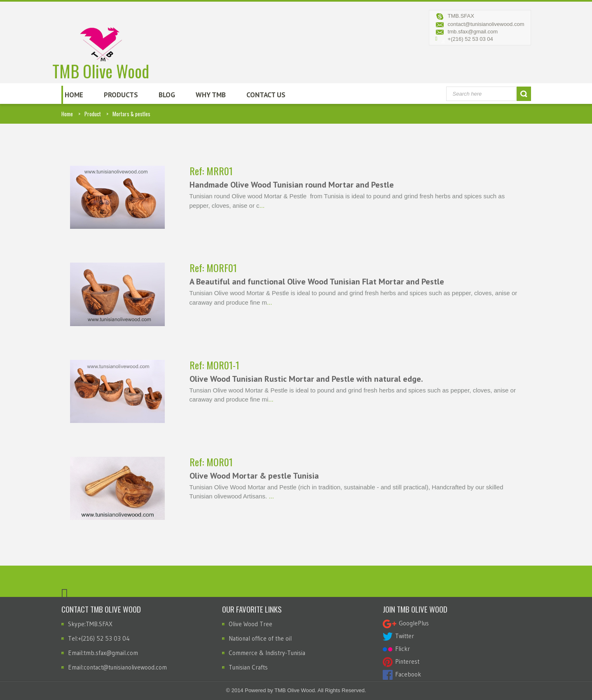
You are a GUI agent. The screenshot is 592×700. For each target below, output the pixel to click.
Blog (167, 95)
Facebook (402, 674)
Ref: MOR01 (211, 462)
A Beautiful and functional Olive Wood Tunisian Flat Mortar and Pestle (317, 282)
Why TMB (211, 95)
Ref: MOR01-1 (214, 365)
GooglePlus (406, 623)
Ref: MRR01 (211, 171)
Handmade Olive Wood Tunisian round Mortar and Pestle (292, 185)
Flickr (396, 649)
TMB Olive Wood (101, 45)
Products (121, 95)
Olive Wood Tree (250, 624)
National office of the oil (260, 638)
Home (74, 95)
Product (93, 114)
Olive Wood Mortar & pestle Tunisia (254, 476)
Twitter (398, 636)
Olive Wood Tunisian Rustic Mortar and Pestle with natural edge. (306, 379)
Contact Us (266, 95)
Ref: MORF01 (213, 268)
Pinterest (401, 661)
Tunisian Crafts (248, 667)
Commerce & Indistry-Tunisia (267, 653)
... (262, 206)
